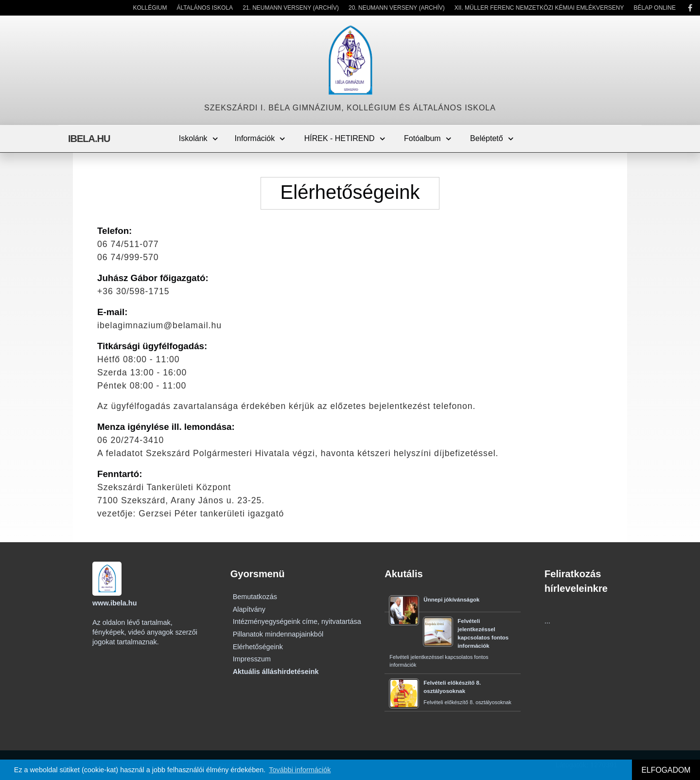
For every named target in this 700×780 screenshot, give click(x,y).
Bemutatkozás (255, 597)
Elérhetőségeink (258, 647)
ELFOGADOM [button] (666, 770)
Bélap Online (655, 8)
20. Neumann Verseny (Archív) (397, 8)
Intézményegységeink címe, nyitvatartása (297, 621)
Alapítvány (249, 609)
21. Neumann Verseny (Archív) (291, 8)
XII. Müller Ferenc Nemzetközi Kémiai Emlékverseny (539, 8)
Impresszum (252, 659)
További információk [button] (300, 770)
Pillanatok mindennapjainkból (278, 634)
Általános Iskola (205, 8)
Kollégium (150, 8)
